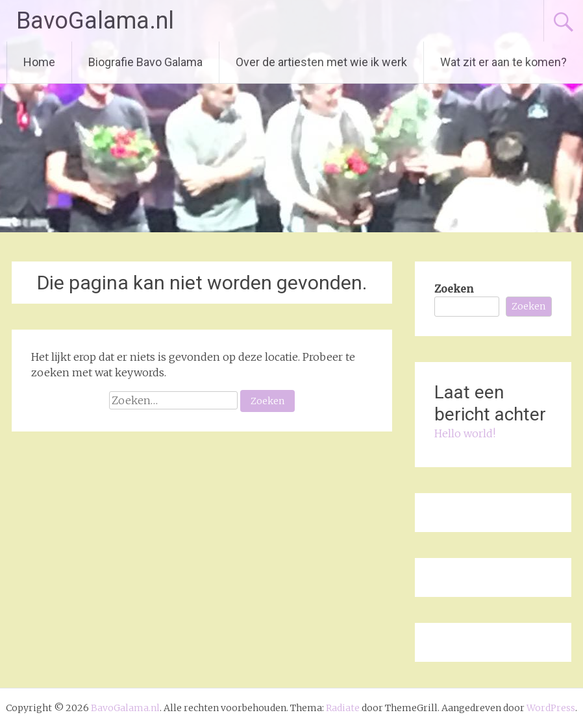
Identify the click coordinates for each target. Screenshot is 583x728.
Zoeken (454, 289)
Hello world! (465, 433)
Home (39, 62)
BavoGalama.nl (95, 21)
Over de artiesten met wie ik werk (321, 62)
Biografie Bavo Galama (145, 62)
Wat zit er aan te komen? (503, 62)
